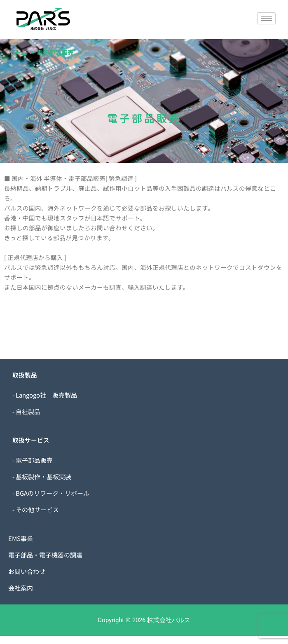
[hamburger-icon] (266, 18)
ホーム (18, 53)
